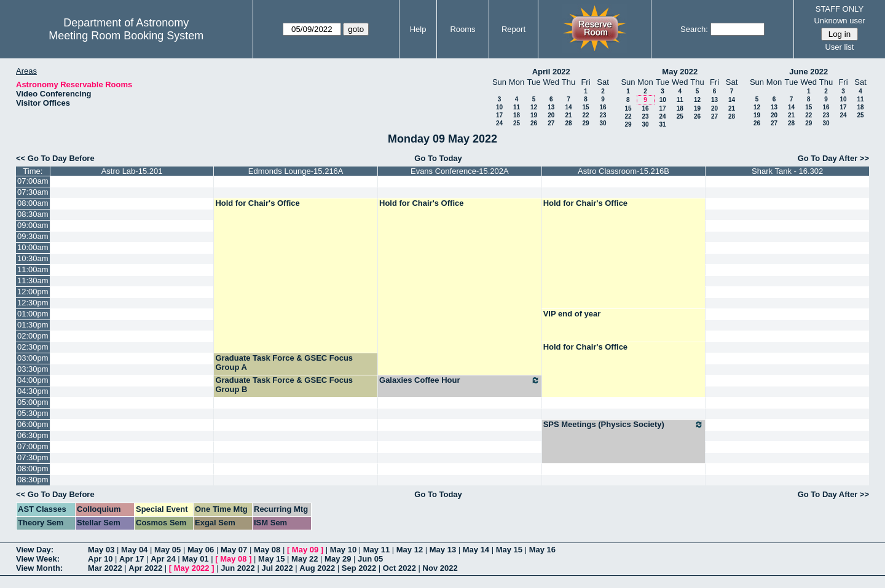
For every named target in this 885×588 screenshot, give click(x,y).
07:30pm (33, 457)
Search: (694, 29)
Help (418, 29)
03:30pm (33, 369)
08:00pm (33, 468)
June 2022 (808, 72)
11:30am (33, 280)
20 (551, 115)
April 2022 (551, 72)
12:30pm (33, 303)
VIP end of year (572, 314)
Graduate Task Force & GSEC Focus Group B (284, 385)
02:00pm (33, 336)
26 (534, 123)
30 (603, 123)
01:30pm (33, 325)
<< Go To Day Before (55, 158)
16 (603, 107)
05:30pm (33, 413)
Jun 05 (370, 559)
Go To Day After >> (833, 158)
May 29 (338, 559)
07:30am (33, 192)
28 (568, 123)
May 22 (305, 559)
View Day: (35, 550)
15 (585, 107)
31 (662, 124)
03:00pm (33, 358)
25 (517, 123)
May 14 (476, 550)
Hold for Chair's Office (257, 203)
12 (534, 107)
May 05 (167, 550)
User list (839, 47)
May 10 (343, 550)
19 (534, 115)
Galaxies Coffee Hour (460, 380)
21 (568, 115)
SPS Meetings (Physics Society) (624, 425)
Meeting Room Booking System (126, 36)
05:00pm (33, 402)
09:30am (33, 236)
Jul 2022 (277, 568)
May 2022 (680, 72)
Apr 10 (100, 559)
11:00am (33, 269)
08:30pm (33, 480)
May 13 (443, 550)
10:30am (33, 258)
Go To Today (438, 158)
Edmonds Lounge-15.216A (296, 171)
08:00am (33, 203)
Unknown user (839, 21)
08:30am (33, 214)
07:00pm (33, 446)
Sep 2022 (359, 568)
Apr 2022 (145, 568)
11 (517, 107)
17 (499, 115)
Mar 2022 (105, 568)
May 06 (201, 550)
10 (499, 107)
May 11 (376, 550)
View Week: (38, 559)
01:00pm (33, 314)
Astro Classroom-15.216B (623, 171)
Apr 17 (132, 559)
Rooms (462, 29)
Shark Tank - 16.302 (787, 171)
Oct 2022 (399, 568)
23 (603, 115)
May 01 (195, 559)
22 (585, 115)
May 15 (509, 550)
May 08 (267, 550)
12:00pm (33, 292)
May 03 (101, 550)
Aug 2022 (317, 568)
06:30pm (33, 435)
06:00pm (33, 424)
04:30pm (33, 391)
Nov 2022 (440, 568)
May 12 (410, 550)
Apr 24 (163, 559)
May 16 (542, 550)
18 (517, 115)
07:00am (33, 181)
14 (568, 107)
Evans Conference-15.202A (460, 171)
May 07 (234, 550)
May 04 (134, 550)
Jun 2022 (238, 568)
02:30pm (33, 347)
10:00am (33, 247)
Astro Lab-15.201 (132, 171)
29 (585, 123)
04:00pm (33, 380)
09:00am (33, 225)
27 (551, 123)
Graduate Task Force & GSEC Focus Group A (284, 363)
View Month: (39, 568)
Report (513, 29)
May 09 (305, 550)
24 (499, 123)
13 (551, 107)
